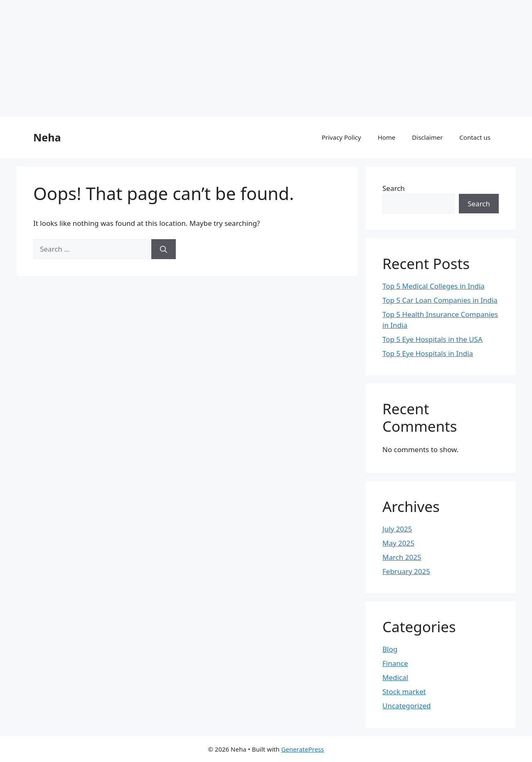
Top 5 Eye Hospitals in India (428, 353)
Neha (47, 137)
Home (387, 137)
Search (394, 188)
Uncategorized (407, 706)
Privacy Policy (341, 137)
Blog (390, 649)
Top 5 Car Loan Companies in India (440, 300)
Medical (395, 677)
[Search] (164, 249)
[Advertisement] (249, 58)
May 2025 (398, 543)
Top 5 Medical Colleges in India (433, 286)
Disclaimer (427, 137)
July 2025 (397, 529)
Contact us (475, 137)
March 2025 (402, 557)
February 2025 (406, 571)
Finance (395, 663)
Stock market (404, 691)
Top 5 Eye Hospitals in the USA (432, 339)
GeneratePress (302, 749)
